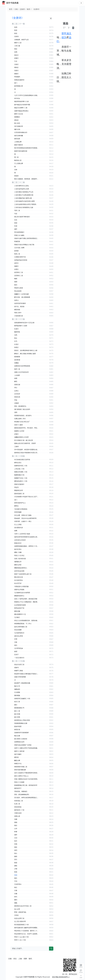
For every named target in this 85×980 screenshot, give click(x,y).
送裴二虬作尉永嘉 (20, 559)
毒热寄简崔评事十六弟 (21, 102)
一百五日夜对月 (19, 658)
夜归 (16, 285)
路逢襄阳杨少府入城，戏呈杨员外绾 (26, 785)
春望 (16, 652)
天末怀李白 (18, 884)
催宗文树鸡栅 (19, 136)
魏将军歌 (17, 332)
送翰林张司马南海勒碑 (21, 733)
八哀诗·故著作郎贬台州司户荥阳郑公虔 (26, 204)
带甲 (64, 34)
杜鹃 (16, 27)
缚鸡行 (16, 67)
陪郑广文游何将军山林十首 (23, 574)
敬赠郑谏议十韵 (19, 475)
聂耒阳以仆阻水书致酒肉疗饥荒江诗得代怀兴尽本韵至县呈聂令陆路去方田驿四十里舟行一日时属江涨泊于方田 (26, 453)
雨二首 (16, 157)
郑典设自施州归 (19, 80)
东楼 (16, 819)
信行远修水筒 (19, 126)
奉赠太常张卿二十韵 (21, 472)
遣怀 (16, 229)
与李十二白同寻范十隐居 (22, 534)
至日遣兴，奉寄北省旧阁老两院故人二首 (26, 798)
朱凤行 (16, 347)
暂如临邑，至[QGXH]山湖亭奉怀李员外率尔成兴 (26, 518)
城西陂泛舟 (18, 562)
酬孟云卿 (17, 761)
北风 (16, 335)
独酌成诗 (17, 689)
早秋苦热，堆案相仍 (21, 791)
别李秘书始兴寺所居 (21, 260)
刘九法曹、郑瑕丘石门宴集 (23, 515)
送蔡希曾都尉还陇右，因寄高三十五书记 (26, 546)
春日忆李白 (18, 549)
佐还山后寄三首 (19, 918)
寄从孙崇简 (18, 291)
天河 (16, 838)
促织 (16, 850)
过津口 (16, 391)
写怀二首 (17, 211)
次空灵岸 (17, 394)
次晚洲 (16, 403)
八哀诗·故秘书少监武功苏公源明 (24, 201)
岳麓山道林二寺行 (20, 419)
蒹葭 (16, 856)
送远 (16, 875)
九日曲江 (17, 617)
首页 (11, 9)
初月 (16, 841)
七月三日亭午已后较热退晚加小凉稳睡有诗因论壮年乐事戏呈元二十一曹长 (26, 95)
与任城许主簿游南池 (21, 509)
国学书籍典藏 (12, 3)
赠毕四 (16, 757)
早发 (16, 400)
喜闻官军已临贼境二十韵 (22, 699)
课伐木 (16, 120)
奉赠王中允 (18, 764)
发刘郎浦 (17, 360)
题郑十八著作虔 (19, 751)
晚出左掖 (17, 736)
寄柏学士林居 (19, 288)
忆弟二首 (17, 804)
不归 (16, 881)
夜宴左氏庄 (18, 543)
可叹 (16, 214)
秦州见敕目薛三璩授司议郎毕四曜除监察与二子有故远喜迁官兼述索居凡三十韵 (26, 928)
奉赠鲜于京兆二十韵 (21, 478)
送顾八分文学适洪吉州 (21, 372)
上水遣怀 (17, 375)
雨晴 (16, 822)
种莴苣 (16, 176)
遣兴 (16, 645)
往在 (16, 220)
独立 (16, 887)
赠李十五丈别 (19, 114)
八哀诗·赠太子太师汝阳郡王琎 (24, 195)
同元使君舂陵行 (19, 232)
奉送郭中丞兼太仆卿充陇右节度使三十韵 (26, 674)
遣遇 (16, 378)
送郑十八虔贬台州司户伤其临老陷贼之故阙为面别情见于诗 (26, 748)
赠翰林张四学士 (19, 596)
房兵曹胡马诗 (19, 528)
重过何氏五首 (19, 577)
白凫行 (16, 344)
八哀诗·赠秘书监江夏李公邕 (23, 198)
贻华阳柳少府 (19, 86)
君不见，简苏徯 (19, 307)
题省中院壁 (18, 726)
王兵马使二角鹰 (19, 248)
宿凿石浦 (17, 385)
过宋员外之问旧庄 (20, 540)
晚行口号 (17, 686)
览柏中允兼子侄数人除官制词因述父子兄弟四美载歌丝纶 (26, 238)
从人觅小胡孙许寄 (20, 921)
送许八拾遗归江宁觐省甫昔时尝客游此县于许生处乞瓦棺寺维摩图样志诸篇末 (26, 773)
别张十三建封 (19, 425)
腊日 (16, 705)
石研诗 (16, 37)
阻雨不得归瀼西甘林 (21, 151)
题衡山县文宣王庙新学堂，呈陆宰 (25, 443)
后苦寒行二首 (19, 276)
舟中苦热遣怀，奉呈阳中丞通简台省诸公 (26, 450)
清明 (16, 412)
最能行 (16, 74)
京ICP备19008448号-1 (61, 977)
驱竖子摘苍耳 (19, 145)
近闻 (16, 52)
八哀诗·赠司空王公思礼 (22, 186)
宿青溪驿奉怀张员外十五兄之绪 (24, 323)
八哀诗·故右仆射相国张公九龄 (24, 207)
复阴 (16, 282)
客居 (16, 30)
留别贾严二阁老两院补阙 (22, 683)
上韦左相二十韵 (19, 469)
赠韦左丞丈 (18, 463)
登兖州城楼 (18, 512)
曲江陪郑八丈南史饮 (21, 739)
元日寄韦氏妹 (19, 648)
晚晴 (16, 279)
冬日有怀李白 (19, 580)
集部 (29, 9)
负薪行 (16, 71)
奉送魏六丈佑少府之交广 (22, 422)
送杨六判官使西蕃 (20, 677)
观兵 (16, 878)
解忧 (16, 381)
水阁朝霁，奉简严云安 (21, 40)
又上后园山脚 (19, 163)
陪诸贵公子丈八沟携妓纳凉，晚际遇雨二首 (26, 602)
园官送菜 (17, 139)
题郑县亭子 (18, 788)
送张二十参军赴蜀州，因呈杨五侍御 (26, 599)
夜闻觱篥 (17, 357)
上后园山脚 (18, 142)
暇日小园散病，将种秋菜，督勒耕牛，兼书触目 (26, 179)
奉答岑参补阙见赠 (20, 770)
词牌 (25, 959)
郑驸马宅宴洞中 (19, 484)
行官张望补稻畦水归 (21, 132)
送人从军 (17, 909)
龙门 (16, 500)
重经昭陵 (17, 696)
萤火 (16, 853)
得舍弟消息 (18, 807)
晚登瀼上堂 (18, 160)
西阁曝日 (17, 117)
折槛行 (16, 58)
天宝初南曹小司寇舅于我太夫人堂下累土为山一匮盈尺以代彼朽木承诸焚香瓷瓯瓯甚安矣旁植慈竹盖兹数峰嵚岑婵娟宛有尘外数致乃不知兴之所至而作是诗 (26, 497)
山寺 (16, 829)
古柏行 (16, 64)
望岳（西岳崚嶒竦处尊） (22, 795)
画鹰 (16, 531)
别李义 (16, 300)
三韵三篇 (17, 46)
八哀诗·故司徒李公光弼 (22, 189)
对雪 (16, 639)
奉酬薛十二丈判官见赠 (21, 294)
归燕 (16, 844)
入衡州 (16, 447)
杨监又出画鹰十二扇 (21, 108)
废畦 (16, 866)
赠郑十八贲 (18, 43)
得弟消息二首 (19, 801)
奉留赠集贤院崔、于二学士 (23, 624)
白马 (16, 341)
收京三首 (17, 702)
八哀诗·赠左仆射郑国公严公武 (24, 192)
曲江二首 (17, 711)
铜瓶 (16, 903)
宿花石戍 (17, 397)
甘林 (16, 170)
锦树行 (16, 266)
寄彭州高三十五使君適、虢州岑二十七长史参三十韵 (26, 931)
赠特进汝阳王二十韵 (21, 481)
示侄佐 (16, 915)
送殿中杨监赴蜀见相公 (21, 111)
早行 (16, 388)
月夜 (16, 642)
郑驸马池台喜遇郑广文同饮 (23, 745)
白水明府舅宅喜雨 (20, 605)
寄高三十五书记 (19, 556)
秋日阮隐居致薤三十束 (21, 925)
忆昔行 (16, 329)
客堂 (16, 33)
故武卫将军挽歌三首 (21, 627)
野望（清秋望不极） (21, 912)
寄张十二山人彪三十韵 (21, 937)
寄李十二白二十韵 (20, 940)
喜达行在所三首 (19, 665)
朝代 (30, 959)
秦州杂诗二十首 (19, 810)
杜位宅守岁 (18, 583)
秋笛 (16, 872)
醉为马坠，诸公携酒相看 (22, 297)
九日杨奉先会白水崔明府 (22, 593)
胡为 (64, 37)
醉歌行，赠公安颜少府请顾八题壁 (25, 354)
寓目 (16, 826)
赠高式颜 (17, 611)
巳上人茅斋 (18, 525)
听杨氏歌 (17, 241)
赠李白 (16, 506)
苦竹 (16, 860)
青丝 (16, 49)
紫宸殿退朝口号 (19, 708)
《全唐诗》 (36, 9)
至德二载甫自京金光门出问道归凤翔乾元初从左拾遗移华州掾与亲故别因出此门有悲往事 (26, 779)
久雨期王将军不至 (20, 257)
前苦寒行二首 (19, 272)
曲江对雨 (17, 717)
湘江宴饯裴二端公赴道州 (22, 409)
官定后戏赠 (18, 630)
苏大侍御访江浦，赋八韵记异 (24, 440)
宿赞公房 (17, 816)
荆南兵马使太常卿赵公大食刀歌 (24, 245)
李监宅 (16, 487)
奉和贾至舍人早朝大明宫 (22, 720)
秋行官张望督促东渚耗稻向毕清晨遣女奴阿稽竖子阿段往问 (26, 148)
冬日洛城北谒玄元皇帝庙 (22, 460)
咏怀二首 (17, 369)
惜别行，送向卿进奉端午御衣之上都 (26, 350)
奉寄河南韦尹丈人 (20, 503)
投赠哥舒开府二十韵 (21, 466)
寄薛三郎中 (18, 313)
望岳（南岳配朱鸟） (21, 406)
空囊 (16, 894)
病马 (16, 897)
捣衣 (16, 847)
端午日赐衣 (18, 754)
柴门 (16, 83)
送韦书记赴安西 (19, 571)
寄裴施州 (17, 77)
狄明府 (16, 251)
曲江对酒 (17, 714)
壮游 (16, 226)
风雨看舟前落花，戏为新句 (23, 416)
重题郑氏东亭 (19, 490)
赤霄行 (16, 269)
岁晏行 (16, 434)
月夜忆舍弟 (18, 813)
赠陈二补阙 (18, 552)
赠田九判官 (18, 565)
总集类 (22, 9)
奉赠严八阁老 (19, 671)
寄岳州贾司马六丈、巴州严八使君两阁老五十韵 (26, 934)
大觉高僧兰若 (19, 316)
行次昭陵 (17, 692)
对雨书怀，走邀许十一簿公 (23, 521)
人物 (20, 959)
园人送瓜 (17, 123)
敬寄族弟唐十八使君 (21, 326)
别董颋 (16, 363)
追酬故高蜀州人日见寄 (21, 437)
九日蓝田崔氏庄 (19, 633)
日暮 (16, 891)
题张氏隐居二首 (19, 494)
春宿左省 (17, 730)
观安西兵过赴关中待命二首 (23, 906)
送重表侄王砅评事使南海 (22, 366)
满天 (69, 34)
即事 (16, 832)
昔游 (16, 223)
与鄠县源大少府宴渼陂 (21, 587)
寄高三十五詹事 (19, 782)
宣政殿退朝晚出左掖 (21, 723)
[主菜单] (81, 3)
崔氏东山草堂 (19, 636)
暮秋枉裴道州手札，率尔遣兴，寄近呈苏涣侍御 (26, 428)
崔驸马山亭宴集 (19, 590)
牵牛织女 (17, 98)
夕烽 (16, 869)
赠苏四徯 (17, 310)
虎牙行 (16, 263)
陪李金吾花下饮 (19, 608)
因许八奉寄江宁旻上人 (21, 776)
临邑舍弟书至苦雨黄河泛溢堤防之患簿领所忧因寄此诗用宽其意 (26, 537)
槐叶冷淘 (17, 129)
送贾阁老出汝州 (19, 742)
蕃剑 (16, 900)
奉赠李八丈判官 (19, 431)
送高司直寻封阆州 (20, 303)
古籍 (16, 9)
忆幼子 (16, 655)
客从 (16, 338)
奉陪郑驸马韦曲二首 (21, 767)
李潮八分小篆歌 (19, 235)
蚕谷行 (16, 55)
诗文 (15, 959)
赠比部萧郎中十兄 (20, 614)
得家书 (16, 668)
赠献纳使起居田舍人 (21, 568)
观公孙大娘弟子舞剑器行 (22, 217)
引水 (16, 61)
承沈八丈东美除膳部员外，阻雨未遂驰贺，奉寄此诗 (26, 621)
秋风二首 (17, 254)
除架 (16, 863)
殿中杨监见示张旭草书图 (22, 105)
